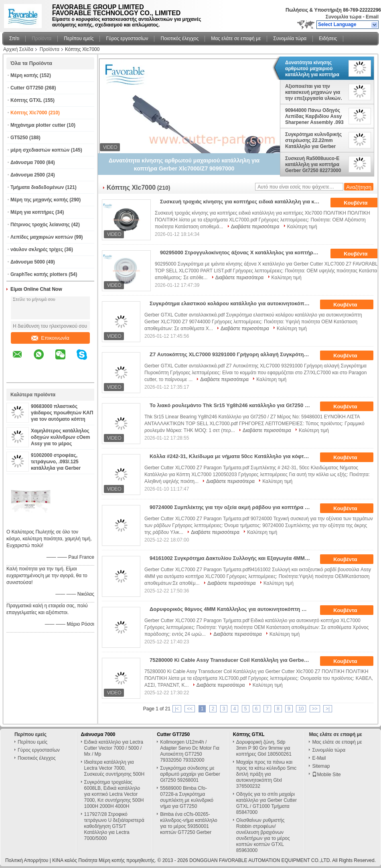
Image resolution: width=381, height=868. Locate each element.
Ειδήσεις (328, 39)
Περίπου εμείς (79, 39)
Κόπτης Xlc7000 (29, 113)
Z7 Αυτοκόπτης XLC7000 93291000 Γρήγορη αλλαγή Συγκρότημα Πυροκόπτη (232, 354)
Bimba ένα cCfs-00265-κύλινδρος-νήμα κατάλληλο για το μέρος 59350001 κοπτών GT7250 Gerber (189, 823)
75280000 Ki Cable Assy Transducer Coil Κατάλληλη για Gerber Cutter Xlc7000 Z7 (232, 660)
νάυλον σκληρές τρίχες (37, 249)
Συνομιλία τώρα (344, 17)
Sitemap (321, 766)
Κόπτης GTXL (26, 100)
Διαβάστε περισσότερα (255, 227)
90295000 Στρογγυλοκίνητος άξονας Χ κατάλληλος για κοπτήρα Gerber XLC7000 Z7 (243, 252)
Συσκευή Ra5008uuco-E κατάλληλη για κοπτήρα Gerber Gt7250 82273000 (313, 164)
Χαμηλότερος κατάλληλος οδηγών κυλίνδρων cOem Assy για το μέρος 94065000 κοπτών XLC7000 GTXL (62, 444)
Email (372, 17)
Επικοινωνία (50, 338)
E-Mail (319, 758)
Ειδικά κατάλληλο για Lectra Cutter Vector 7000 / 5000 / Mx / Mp (114, 748)
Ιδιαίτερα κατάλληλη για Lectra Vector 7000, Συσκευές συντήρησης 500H (115, 768)
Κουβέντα (351, 305)
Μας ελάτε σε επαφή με (236, 39)
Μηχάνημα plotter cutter (38, 125)
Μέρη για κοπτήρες (32, 212)
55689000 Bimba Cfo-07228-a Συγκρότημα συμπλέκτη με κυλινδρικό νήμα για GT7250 (187, 797)
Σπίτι (14, 39)
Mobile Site (326, 775)
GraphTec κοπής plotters (39, 274)
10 (301, 709)
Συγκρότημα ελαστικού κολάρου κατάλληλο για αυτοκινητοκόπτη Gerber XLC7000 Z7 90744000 (232, 303)
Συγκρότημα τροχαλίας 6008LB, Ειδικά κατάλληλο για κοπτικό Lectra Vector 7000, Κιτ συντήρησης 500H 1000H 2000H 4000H (114, 794)
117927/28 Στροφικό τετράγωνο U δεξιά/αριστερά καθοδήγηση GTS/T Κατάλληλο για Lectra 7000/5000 (114, 826)
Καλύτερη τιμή (302, 227)
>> (315, 709)
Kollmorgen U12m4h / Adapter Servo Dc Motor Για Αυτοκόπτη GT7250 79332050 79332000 (190, 751)
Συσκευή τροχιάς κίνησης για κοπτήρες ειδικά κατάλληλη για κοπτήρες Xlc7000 (243, 202)
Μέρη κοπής (24, 75)
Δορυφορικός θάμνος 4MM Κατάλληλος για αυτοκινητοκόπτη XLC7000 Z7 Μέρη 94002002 (232, 609)
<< (190, 709)
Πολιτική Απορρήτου (27, 860)
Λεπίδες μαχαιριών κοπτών (42, 237)
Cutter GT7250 (27, 88)
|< (177, 709)
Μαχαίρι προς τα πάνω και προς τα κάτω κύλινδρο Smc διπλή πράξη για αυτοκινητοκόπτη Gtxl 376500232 (266, 774)
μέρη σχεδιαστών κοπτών (40, 150)
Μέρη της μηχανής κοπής (39, 200)
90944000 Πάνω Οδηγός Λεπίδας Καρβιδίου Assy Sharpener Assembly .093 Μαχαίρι (314, 116)
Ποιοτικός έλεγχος (179, 39)
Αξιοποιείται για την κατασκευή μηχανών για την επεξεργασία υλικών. (313, 92)
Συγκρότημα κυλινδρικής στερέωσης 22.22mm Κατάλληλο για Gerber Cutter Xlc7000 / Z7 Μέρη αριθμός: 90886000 (313, 140)
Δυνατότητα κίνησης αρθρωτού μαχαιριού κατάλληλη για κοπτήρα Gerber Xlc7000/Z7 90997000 (312, 69)
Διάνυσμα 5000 (28, 262)
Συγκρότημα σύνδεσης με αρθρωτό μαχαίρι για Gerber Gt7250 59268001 (190, 774)
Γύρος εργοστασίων (127, 39)
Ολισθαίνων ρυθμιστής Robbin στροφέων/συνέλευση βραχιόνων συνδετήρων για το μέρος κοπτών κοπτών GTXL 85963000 (263, 835)
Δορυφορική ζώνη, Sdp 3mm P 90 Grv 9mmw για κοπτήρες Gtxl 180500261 (264, 748)
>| (328, 709)
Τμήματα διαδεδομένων (37, 187)
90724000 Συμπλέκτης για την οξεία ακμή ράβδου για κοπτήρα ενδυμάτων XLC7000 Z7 (232, 507)
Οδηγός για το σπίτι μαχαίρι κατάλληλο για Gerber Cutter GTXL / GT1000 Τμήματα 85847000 (266, 803)
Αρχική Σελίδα (18, 49)
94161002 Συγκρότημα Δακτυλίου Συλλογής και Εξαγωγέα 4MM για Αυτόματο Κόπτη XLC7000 (232, 558)
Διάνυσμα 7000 (28, 162)
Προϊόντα (42, 39)
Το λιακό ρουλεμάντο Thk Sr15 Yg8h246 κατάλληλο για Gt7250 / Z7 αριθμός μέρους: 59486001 (232, 405)
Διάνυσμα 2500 (28, 175)
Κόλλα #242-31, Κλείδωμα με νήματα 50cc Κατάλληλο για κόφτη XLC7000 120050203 (232, 456)
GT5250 (19, 138)
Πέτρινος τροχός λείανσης (40, 225)
